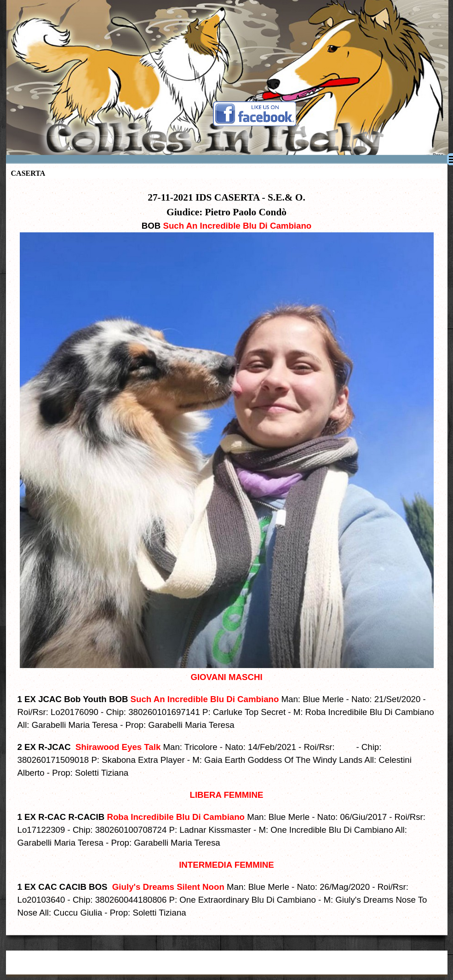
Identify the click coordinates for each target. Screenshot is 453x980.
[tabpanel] (227, 555)
